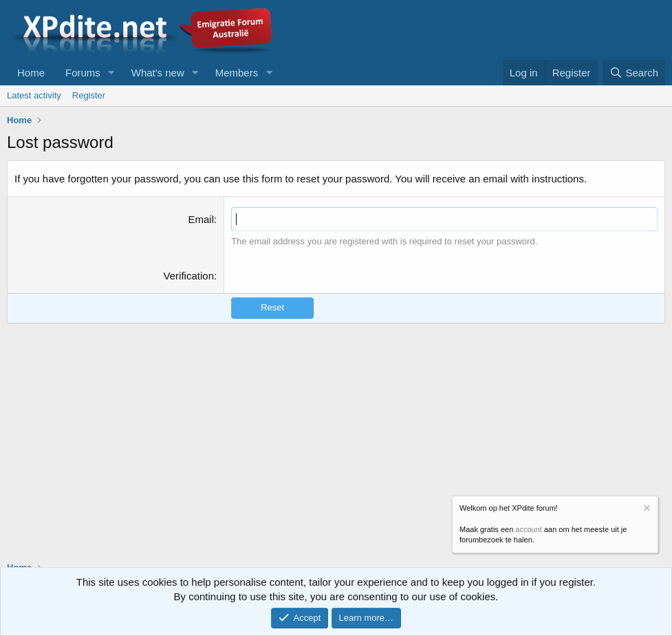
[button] (111, 73)
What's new (158, 73)
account (529, 529)
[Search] (634, 73)
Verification (189, 276)
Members (237, 73)
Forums (83, 73)
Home (31, 73)
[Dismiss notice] (646, 510)
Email (201, 219)
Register (89, 95)
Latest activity (34, 95)
